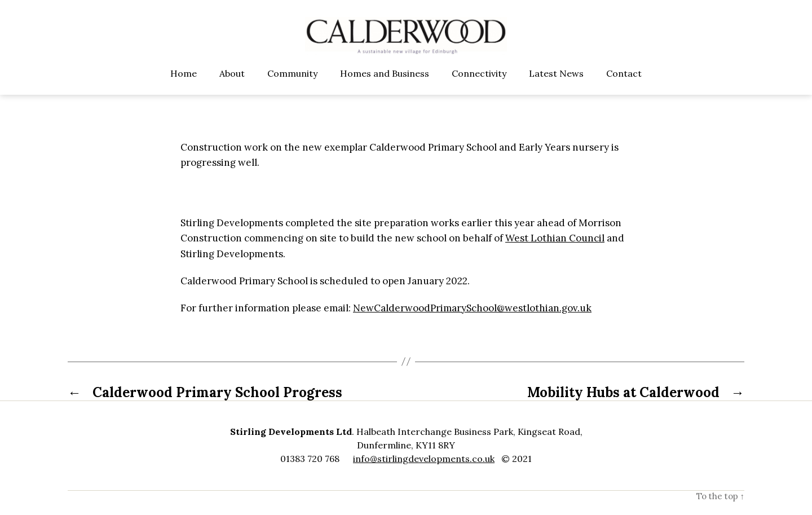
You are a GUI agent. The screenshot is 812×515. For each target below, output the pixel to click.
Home (184, 87)
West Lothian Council (555, 252)
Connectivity (479, 87)
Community (292, 87)
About (232, 87)
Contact (624, 87)
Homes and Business (385, 87)
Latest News (556, 87)
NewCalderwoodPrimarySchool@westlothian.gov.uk (472, 322)
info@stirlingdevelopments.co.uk (424, 472)
